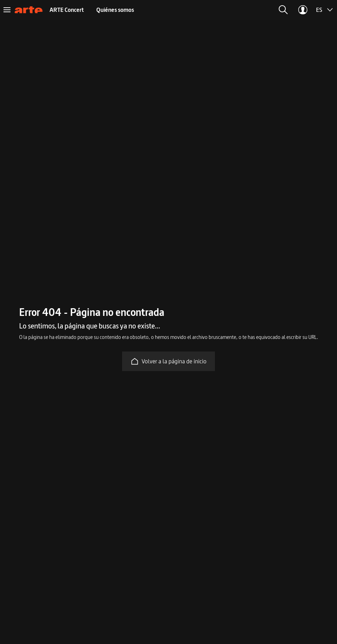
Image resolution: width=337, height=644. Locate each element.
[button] (283, 10)
